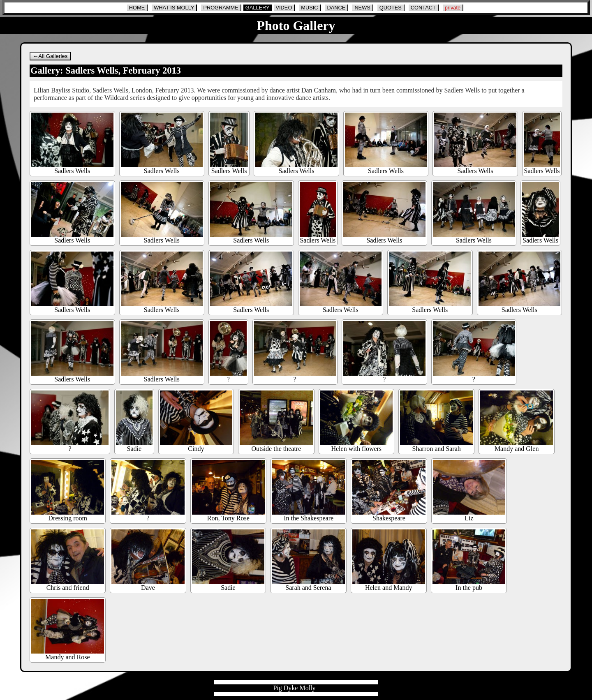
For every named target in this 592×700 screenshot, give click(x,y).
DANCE (336, 8)
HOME (137, 8)
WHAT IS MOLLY (174, 8)
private (453, 8)
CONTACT (423, 8)
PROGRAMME (221, 8)
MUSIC (309, 8)
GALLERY (258, 8)
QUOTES (391, 8)
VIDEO (284, 8)
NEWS (362, 8)
